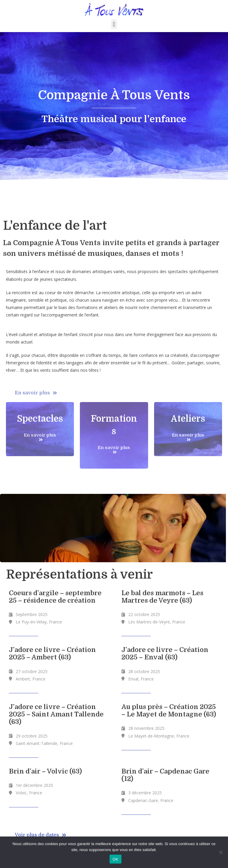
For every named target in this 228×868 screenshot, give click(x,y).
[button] (114, 24)
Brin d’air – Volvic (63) (45, 771)
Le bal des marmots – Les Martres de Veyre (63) (162, 597)
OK (115, 859)
